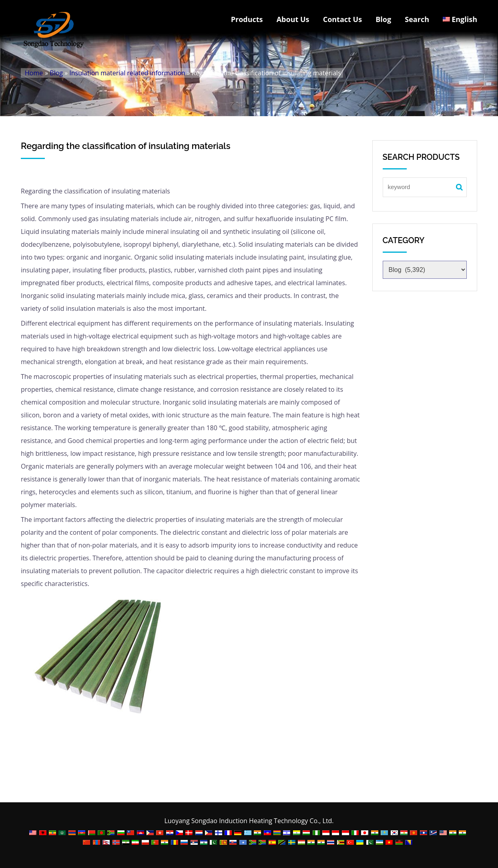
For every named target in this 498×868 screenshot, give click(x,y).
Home (34, 73)
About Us (293, 19)
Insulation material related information (127, 73)
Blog (383, 19)
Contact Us (342, 19)
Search (417, 19)
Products (247, 19)
